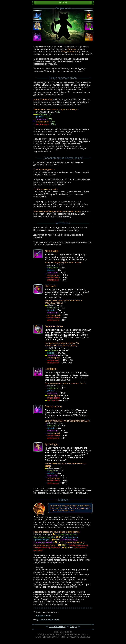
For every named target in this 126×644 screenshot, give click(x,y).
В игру (73, 626)
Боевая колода (44, 616)
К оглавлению (57, 626)
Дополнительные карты (48, 619)
